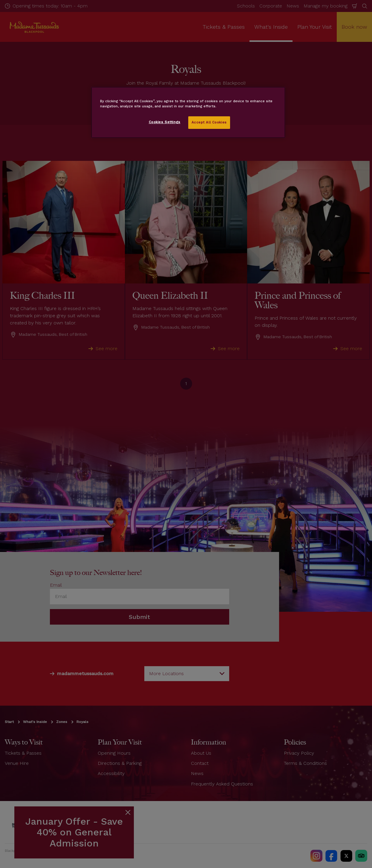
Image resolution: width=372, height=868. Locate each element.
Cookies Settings (165, 122)
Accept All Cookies (209, 122)
